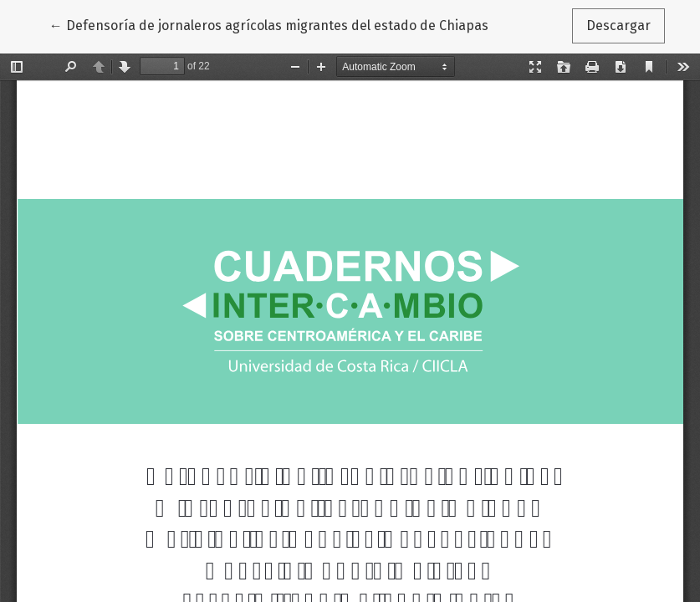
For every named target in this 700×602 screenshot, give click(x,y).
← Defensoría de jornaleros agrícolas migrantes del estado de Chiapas (269, 24)
